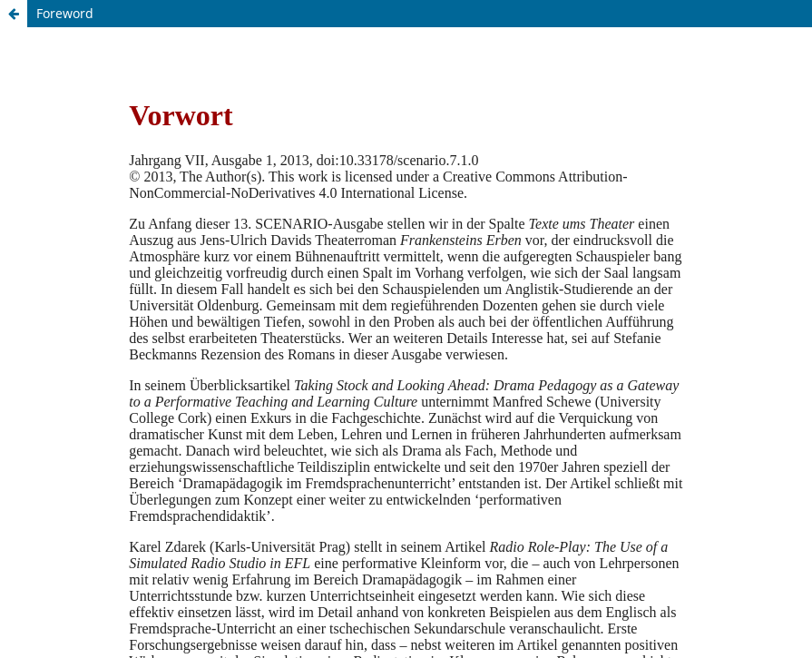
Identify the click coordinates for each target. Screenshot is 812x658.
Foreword (65, 13)
